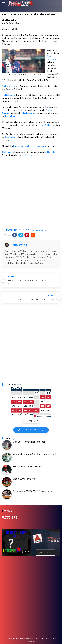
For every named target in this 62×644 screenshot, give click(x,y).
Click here (7, 145)
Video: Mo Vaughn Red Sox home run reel (34, 447)
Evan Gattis (45, 118)
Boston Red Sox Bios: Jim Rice (28, 460)
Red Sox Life (50, 145)
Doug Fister (10, 130)
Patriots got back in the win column (30, 139)
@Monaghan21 (30, 148)
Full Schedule (31, 414)
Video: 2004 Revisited (24, 472)
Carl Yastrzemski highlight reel (29, 435)
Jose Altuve (10, 109)
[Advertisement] (31, 186)
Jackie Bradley (9, 88)
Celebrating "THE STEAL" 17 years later (33, 484)
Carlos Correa (8, 79)
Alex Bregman (28, 106)
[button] (15, 228)
